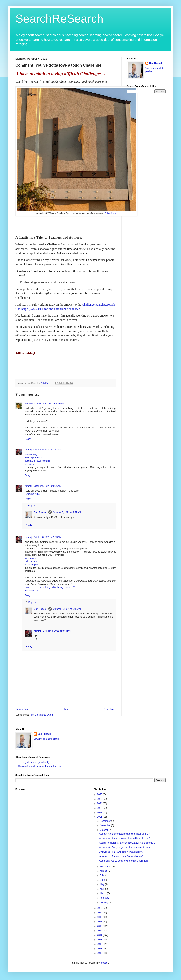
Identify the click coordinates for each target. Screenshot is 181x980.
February (105, 898)
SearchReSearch (59, 19)
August (104, 871)
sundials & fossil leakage (37, 461)
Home (66, 709)
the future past (32, 591)
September (106, 867)
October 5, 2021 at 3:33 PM (47, 450)
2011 (100, 949)
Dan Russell (41, 512)
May (102, 884)
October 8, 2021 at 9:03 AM (47, 537)
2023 (100, 808)
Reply (28, 439)
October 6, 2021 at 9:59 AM (67, 512)
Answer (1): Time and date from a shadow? (121, 856)
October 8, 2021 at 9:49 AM (67, 609)
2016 (100, 926)
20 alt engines (32, 565)
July (102, 875)
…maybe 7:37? (32, 494)
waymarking (31, 454)
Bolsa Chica (110, 213)
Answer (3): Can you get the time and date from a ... (126, 847)
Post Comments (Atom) (41, 715)
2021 (100, 817)
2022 (100, 812)
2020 (100, 908)
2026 (100, 794)
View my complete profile (47, 739)
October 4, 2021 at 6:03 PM (50, 404)
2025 (100, 799)
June (103, 880)
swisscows (30, 558)
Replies (32, 506)
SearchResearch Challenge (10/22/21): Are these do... (127, 843)
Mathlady (30, 404)
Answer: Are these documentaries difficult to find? (124, 838)
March (103, 893)
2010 (100, 953)
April (102, 889)
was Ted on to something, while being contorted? (50, 587)
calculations (31, 561)
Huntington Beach (34, 458)
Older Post (109, 709)
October (104, 830)
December (105, 821)
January (104, 902)
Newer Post (22, 709)
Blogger (104, 963)
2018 (100, 917)
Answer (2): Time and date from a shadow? (121, 852)
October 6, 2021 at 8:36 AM (47, 486)
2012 (100, 944)
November (105, 825)
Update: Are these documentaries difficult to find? (124, 834)
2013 (100, 940)
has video (30, 464)
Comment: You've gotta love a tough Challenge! (124, 861)
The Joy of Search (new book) (34, 762)
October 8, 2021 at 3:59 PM (57, 631)
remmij (28, 450)
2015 (100, 931)
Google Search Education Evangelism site (40, 766)
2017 (100, 922)
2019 (100, 913)
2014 (100, 935)
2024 (100, 803)
